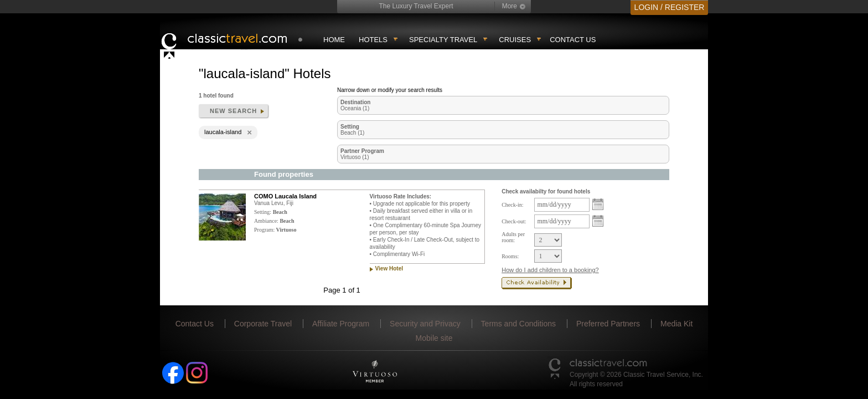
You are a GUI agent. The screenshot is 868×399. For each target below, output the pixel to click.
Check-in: (512, 205)
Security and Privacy (425, 324)
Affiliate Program (341, 324)
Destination (355, 102)
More (510, 6)
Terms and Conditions (518, 324)
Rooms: (510, 256)
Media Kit (676, 324)
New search (233, 111)
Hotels (373, 40)
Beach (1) (352, 133)
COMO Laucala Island (285, 196)
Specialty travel (443, 40)
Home (334, 40)
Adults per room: (513, 237)
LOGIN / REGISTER (670, 7)
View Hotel (389, 268)
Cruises (515, 40)
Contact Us (573, 40)
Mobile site (434, 338)
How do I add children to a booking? (550, 270)
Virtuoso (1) (355, 157)
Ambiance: (266, 221)
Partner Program (362, 151)
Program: (264, 230)
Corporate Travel (263, 324)
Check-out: (514, 221)
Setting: (263, 212)
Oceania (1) (355, 108)
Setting (350, 127)
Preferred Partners (608, 324)
